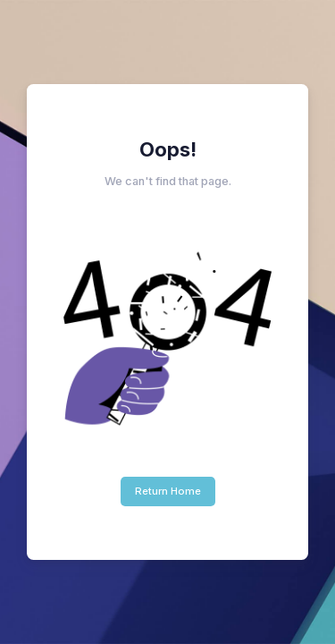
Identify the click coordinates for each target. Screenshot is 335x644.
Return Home (168, 491)
